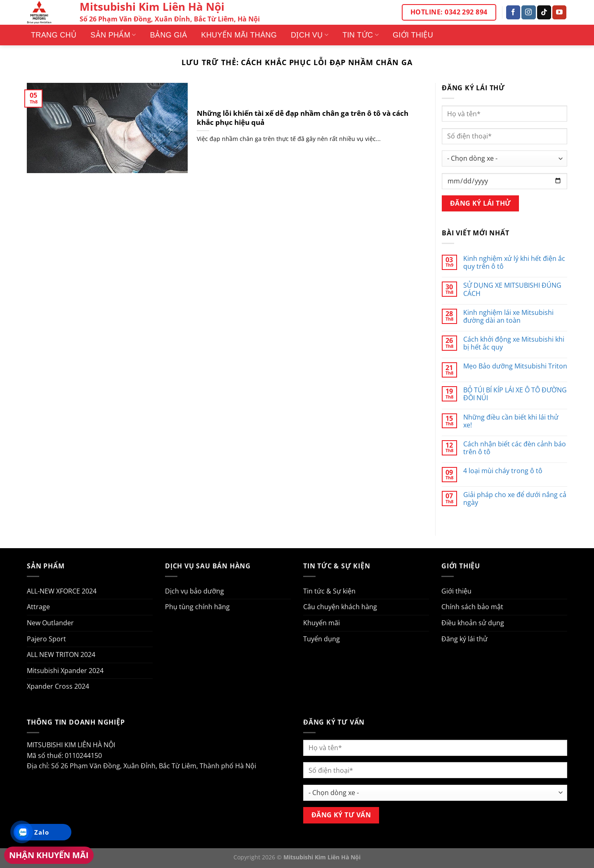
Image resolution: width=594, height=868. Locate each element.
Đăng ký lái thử (464, 639)
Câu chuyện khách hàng (340, 607)
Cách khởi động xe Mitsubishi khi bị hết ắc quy (514, 343)
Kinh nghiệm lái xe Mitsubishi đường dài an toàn (508, 317)
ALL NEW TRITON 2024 (61, 655)
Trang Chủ (54, 35)
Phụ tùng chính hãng (197, 607)
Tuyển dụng (322, 639)
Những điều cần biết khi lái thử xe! (511, 421)
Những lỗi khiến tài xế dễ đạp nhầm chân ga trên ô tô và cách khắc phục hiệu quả (303, 118)
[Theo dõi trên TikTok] (544, 12)
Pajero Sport (46, 639)
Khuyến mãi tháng (239, 35)
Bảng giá (169, 35)
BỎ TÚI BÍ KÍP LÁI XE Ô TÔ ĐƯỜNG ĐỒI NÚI (515, 394)
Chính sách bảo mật (472, 607)
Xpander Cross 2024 (58, 686)
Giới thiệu (413, 35)
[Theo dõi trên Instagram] (528, 12)
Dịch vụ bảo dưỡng (194, 591)
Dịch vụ (310, 35)
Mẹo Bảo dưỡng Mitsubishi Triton (515, 366)
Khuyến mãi (322, 623)
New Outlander (50, 623)
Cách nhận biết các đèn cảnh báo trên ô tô (515, 448)
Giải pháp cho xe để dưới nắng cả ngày (515, 499)
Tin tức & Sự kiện (329, 591)
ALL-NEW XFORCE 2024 (62, 591)
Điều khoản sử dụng (473, 623)
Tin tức (361, 35)
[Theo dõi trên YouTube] (559, 12)
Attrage (38, 607)
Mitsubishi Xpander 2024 (65, 671)
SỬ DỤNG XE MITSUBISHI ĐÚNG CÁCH (512, 289)
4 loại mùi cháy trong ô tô (503, 471)
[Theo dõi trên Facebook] (513, 12)
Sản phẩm (113, 35)
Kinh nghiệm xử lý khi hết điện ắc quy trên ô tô (514, 263)
